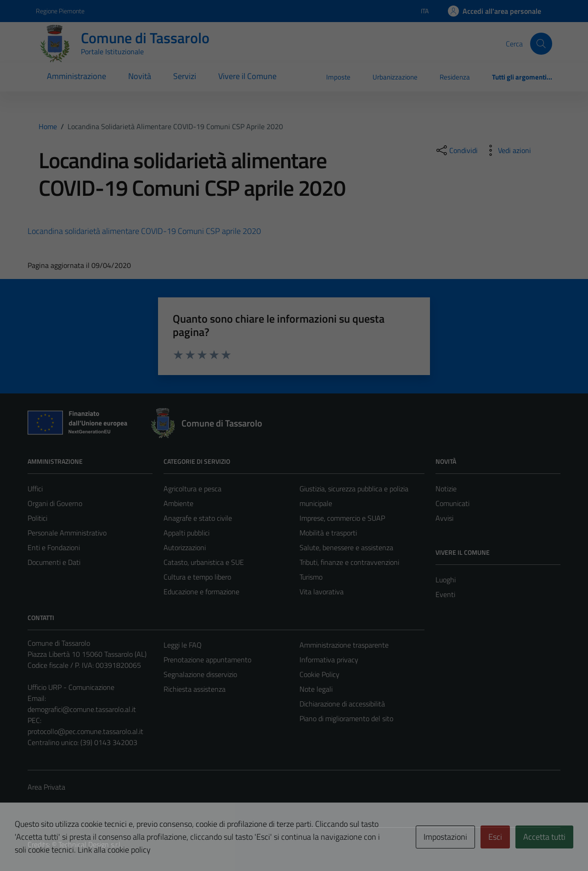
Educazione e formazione (201, 592)
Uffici (35, 489)
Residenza (455, 77)
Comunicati (452, 503)
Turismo (311, 577)
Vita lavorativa (322, 592)
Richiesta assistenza (195, 689)
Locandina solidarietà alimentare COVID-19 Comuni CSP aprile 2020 (144, 231)
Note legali (316, 689)
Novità (140, 76)
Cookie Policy (319, 674)
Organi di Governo (55, 503)
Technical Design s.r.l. (90, 844)
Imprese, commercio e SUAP (342, 518)
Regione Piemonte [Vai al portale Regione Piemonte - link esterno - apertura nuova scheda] (60, 11)
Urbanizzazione (395, 77)
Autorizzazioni (185, 547)
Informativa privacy (329, 660)
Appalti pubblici (187, 533)
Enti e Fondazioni (54, 547)
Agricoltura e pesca (192, 489)
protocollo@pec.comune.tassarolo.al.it (85, 731)
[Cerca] (541, 44)
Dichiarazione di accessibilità (342, 704)
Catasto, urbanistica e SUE (204, 562)
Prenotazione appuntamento (207, 660)
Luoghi (446, 580)
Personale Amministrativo (67, 533)
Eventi (445, 594)
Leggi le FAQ (183, 645)
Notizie (446, 489)
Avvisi (444, 518)
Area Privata (46, 787)
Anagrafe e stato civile (198, 518)
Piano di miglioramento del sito (346, 718)
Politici (37, 518)
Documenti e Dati (54, 562)
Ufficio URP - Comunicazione (71, 687)
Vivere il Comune (247, 76)
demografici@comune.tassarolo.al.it (82, 709)
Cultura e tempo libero (197, 577)
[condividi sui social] (456, 150)
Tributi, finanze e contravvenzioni (349, 562)
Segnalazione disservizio (200, 674)
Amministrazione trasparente (344, 645)
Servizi (185, 76)
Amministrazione (76, 76)
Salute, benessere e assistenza (346, 547)
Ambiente (178, 503)
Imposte (338, 77)
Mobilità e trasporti (328, 533)
